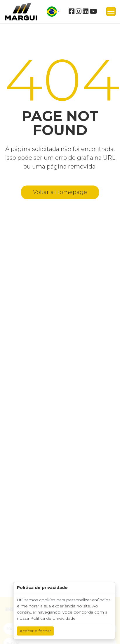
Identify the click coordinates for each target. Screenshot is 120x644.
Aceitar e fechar (35, 631)
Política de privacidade (53, 618)
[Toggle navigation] (111, 11)
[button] (53, 11)
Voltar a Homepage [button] (60, 192)
